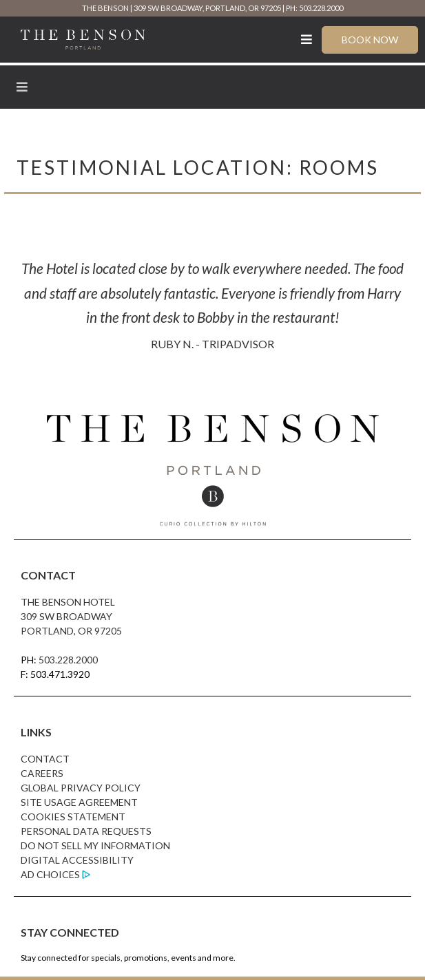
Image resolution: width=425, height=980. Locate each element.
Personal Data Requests (86, 831)
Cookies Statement (73, 817)
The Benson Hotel (68, 602)
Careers (42, 773)
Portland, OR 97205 (71, 631)
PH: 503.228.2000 (314, 8)
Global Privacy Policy (81, 788)
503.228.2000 (68, 660)
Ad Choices (50, 874)
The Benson (105, 8)
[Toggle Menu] (307, 40)
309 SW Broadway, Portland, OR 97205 (207, 8)
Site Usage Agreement (79, 802)
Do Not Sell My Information (95, 845)
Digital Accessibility (77, 860)
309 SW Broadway (66, 616)
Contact (45, 759)
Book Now (370, 40)
